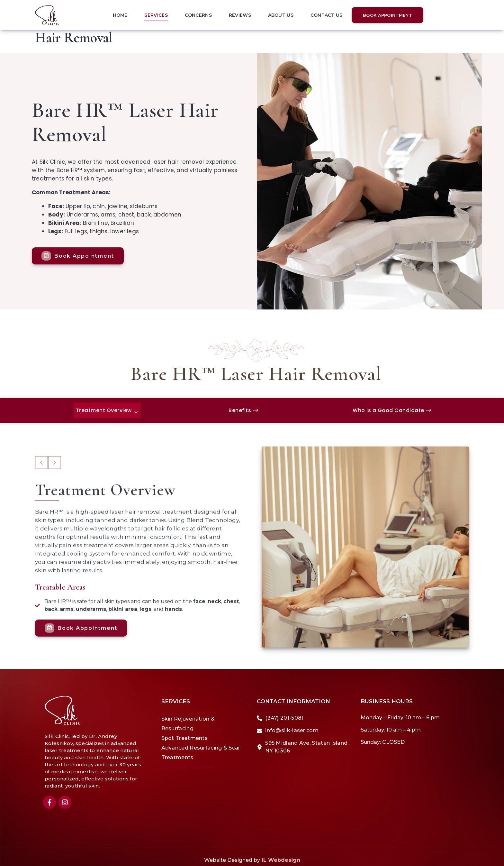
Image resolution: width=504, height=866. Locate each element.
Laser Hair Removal (188, 760)
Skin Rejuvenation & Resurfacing (188, 716)
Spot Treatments (185, 731)
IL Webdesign (281, 853)
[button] (41, 485)
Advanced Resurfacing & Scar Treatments (201, 745)
